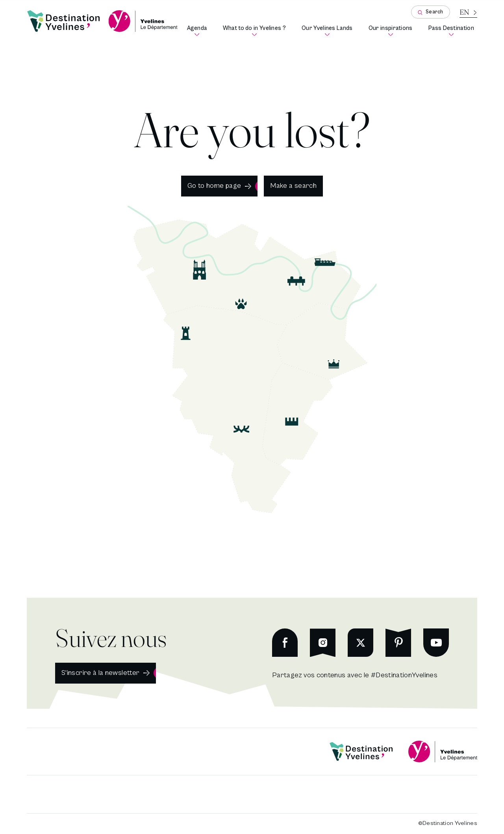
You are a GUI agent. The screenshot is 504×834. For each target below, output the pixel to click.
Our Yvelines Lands (329, 31)
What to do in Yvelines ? (256, 31)
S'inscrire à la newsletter (100, 673)
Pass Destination (453, 31)
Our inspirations (392, 31)
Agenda (199, 31)
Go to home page (214, 186)
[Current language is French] (468, 12)
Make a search (293, 186)
